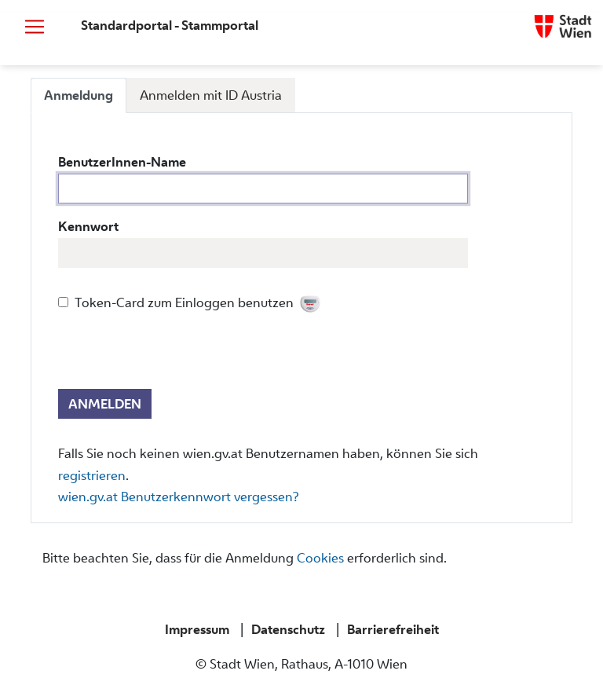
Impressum (197, 629)
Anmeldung (79, 95)
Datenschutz (288, 629)
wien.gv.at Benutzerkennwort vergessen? (179, 497)
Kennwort (88, 226)
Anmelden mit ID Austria (211, 95)
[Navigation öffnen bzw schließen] (35, 27)
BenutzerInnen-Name (122, 162)
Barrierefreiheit (393, 629)
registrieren (92, 475)
